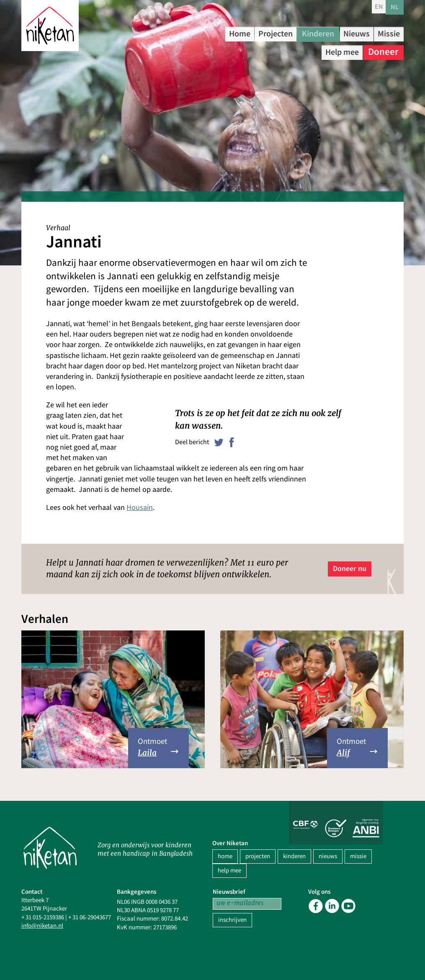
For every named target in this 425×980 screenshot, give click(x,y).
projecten (258, 856)
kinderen (294, 856)
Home (244, 33)
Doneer (383, 50)
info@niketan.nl (42, 926)
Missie (295, 50)
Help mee (338, 50)
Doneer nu (350, 568)
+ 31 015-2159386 (43, 917)
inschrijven (232, 920)
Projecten (288, 33)
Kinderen (338, 33)
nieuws (328, 856)
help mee (229, 871)
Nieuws (383, 33)
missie (358, 856)
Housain (140, 508)
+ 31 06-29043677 (90, 917)
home (225, 856)
